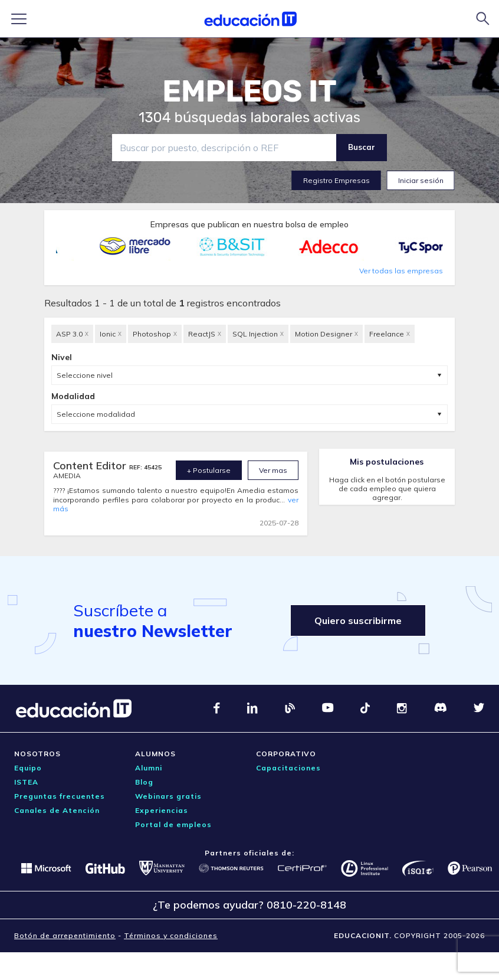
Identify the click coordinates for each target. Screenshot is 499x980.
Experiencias (162, 810)
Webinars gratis (168, 796)
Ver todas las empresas (401, 271)
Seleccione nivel (85, 375)
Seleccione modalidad (96, 414)
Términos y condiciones (171, 935)
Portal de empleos (173, 824)
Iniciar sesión (421, 180)
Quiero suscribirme (358, 620)
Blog (144, 782)
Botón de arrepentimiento (65, 935)
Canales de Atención (57, 810)
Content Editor (91, 465)
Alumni (149, 768)
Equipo (28, 768)
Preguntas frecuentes (60, 796)
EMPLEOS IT (249, 92)
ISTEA (26, 782)
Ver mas (273, 470)
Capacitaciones (288, 768)
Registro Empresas (337, 180)
